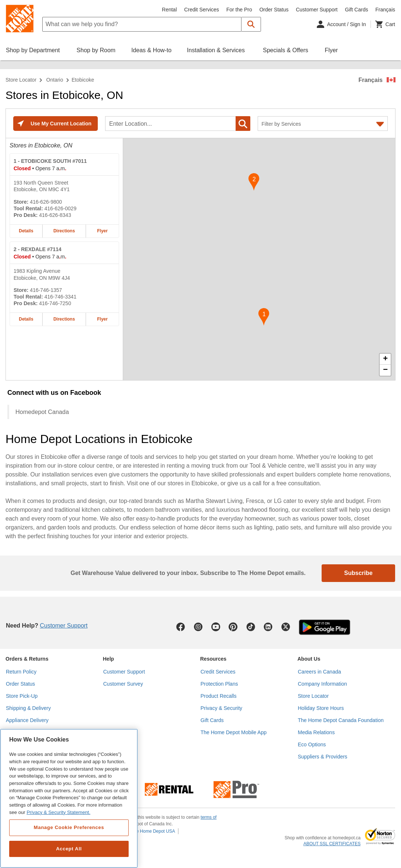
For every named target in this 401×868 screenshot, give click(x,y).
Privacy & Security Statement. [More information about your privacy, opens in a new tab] (58, 812)
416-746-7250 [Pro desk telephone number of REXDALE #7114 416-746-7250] (55, 303)
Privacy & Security (222, 708)
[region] (69, 798)
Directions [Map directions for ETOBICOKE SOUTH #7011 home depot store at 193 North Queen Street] (64, 231)
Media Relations (316, 732)
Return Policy (21, 672)
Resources (214, 659)
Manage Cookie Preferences (69, 827)
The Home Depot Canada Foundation (341, 720)
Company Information (322, 684)
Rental (169, 10)
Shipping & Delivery (28, 708)
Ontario (55, 80)
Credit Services (202, 10)
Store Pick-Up (22, 696)
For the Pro (239, 10)
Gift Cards (356, 10)
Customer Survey (123, 684)
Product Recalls (219, 696)
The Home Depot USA (153, 831)
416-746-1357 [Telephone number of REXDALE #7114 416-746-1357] (46, 290)
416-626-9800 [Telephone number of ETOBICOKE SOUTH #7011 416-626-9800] (46, 202)
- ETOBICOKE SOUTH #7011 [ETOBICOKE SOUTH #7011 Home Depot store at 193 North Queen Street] (50, 161)
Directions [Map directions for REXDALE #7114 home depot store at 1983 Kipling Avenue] (64, 319)
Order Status (274, 10)
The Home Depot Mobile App (234, 732)
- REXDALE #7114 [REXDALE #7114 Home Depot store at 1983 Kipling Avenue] (37, 249)
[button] (251, 24)
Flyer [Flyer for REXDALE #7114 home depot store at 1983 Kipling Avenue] (102, 319)
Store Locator (21, 80)
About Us (309, 659)
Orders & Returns (27, 659)
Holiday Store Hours (321, 708)
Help (108, 659)
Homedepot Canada (42, 412)
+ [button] (385, 359)
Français (370, 80)
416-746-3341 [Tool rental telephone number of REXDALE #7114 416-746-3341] (60, 297)
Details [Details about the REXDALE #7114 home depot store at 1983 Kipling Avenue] (26, 319)
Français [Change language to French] (385, 10)
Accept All (69, 849)
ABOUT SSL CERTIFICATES (332, 844)
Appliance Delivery (27, 720)
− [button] (385, 370)
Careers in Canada (319, 672)
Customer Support (317, 10)
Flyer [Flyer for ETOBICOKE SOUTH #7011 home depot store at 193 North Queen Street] (102, 231)
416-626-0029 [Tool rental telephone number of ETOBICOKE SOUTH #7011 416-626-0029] (60, 208)
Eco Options (312, 744)
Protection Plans (219, 684)
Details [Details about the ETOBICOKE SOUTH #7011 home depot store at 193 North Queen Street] (26, 231)
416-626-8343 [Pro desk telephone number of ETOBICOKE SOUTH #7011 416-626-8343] (55, 215)
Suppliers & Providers (323, 757)
